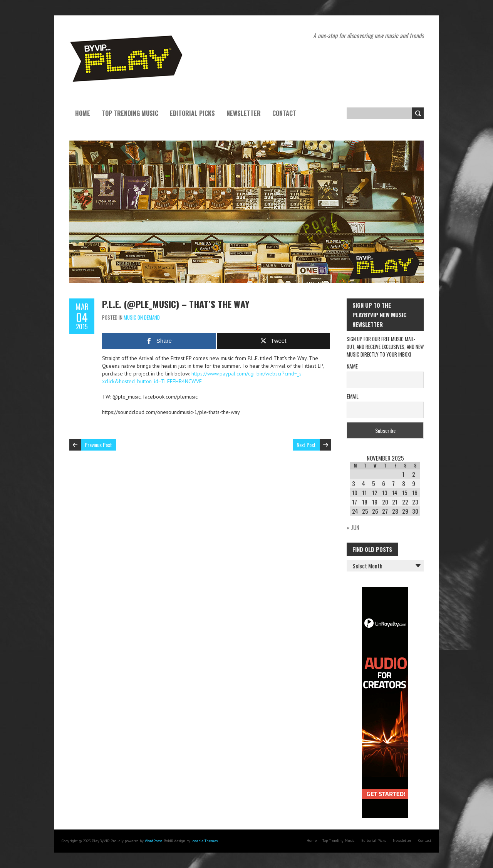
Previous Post (98, 445)
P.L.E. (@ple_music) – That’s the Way (176, 304)
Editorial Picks (192, 113)
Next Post (306, 445)
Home (83, 113)
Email (353, 396)
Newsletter (244, 113)
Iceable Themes (205, 841)
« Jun (353, 527)
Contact (284, 113)
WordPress (153, 841)
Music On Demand (142, 317)
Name (352, 366)
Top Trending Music (130, 113)
